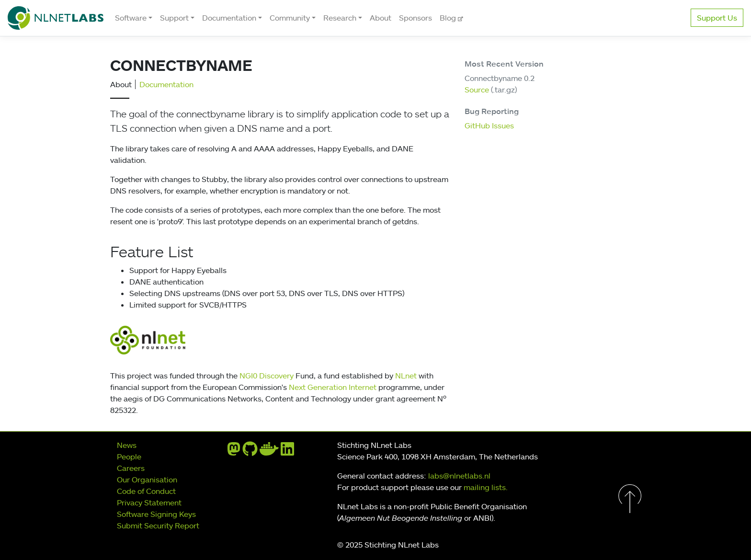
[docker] (269, 452)
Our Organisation (147, 480)
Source (477, 90)
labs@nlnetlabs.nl (459, 476)
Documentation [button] (229, 18)
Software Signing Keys (156, 514)
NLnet (406, 376)
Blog (449, 18)
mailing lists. (486, 487)
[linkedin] (287, 452)
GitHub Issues (489, 126)
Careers (131, 468)
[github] (250, 452)
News (127, 445)
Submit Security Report (158, 526)
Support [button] (174, 18)
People (129, 457)
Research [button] (340, 18)
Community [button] (290, 18)
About (381, 18)
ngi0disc (263, 340)
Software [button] (131, 18)
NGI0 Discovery (267, 376)
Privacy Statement (149, 503)
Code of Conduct (146, 491)
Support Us (717, 18)
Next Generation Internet (333, 387)
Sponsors (415, 18)
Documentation (166, 84)
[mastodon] (234, 452)
